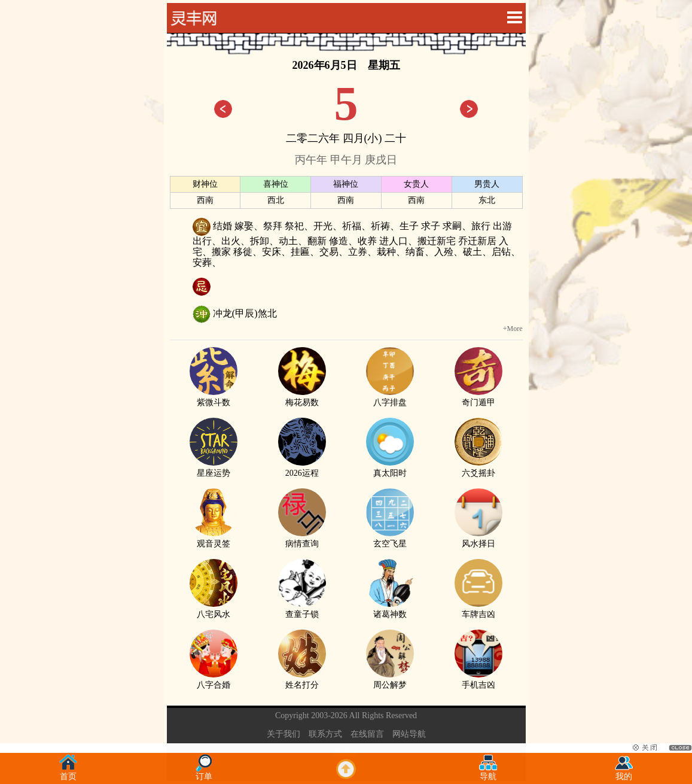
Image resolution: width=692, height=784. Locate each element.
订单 (204, 773)
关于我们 (283, 734)
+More (513, 329)
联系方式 (325, 734)
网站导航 (409, 734)
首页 (68, 773)
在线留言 (367, 734)
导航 (488, 773)
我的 (624, 773)
